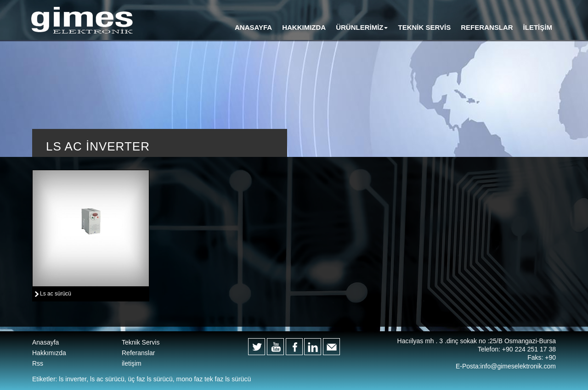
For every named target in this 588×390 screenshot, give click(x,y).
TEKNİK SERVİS (424, 27)
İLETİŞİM (538, 27)
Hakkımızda (49, 353)
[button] (362, 28)
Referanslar (138, 353)
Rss (38, 363)
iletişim (132, 363)
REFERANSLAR (487, 27)
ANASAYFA (253, 27)
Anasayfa (45, 342)
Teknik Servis (141, 342)
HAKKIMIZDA (304, 27)
